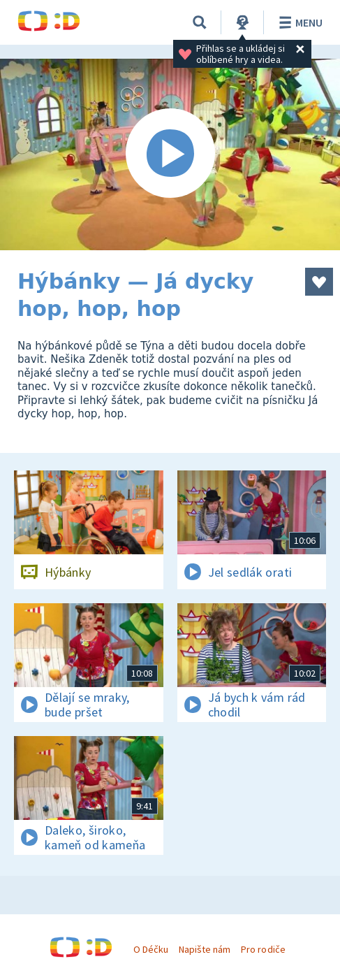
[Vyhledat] (200, 22)
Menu (298, 22)
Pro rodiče (263, 949)
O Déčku (151, 949)
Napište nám (205, 949)
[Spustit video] (170, 154)
